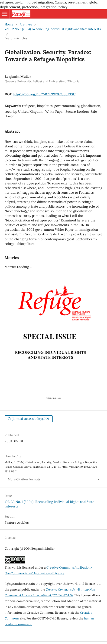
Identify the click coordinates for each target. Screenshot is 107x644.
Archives (26, 24)
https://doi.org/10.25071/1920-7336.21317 (44, 94)
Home (9, 24)
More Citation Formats (24, 479)
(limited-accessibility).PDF (30, 419)
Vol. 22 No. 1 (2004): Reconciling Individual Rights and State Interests (53, 29)
